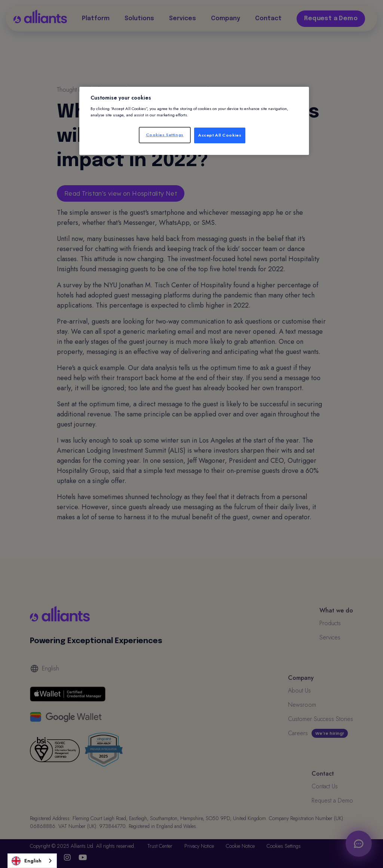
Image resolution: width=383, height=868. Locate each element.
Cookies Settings (165, 135)
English (27, 861)
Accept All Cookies (220, 135)
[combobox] (32, 861)
